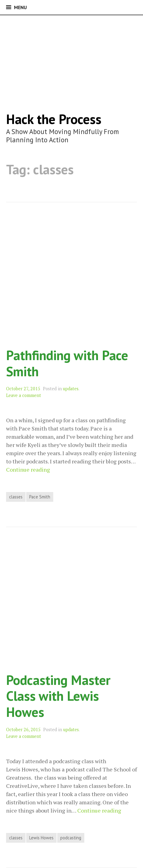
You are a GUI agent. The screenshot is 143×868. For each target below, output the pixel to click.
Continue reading (28, 470)
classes (16, 497)
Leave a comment (24, 395)
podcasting (71, 838)
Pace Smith (40, 497)
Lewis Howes (41, 838)
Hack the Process (54, 119)
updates (71, 389)
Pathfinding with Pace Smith (67, 363)
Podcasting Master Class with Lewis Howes (58, 696)
